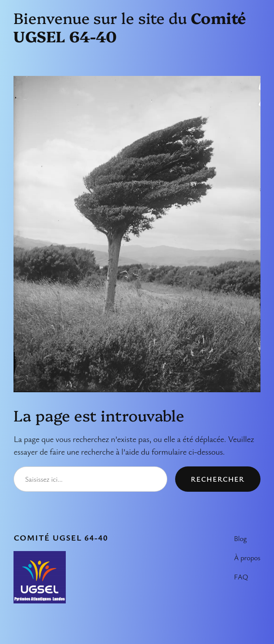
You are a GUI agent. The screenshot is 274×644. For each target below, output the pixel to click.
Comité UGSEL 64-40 (61, 538)
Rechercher (218, 479)
